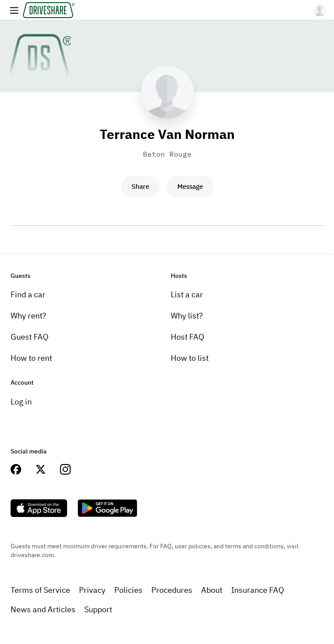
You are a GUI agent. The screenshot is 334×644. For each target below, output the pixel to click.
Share (140, 186)
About (212, 590)
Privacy (92, 590)
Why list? (187, 316)
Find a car (28, 294)
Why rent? (28, 316)
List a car (187, 294)
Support (98, 609)
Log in (21, 402)
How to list (190, 358)
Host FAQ (188, 337)
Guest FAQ (30, 337)
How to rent (31, 358)
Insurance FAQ (258, 590)
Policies (128, 590)
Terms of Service (40, 590)
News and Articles (43, 609)
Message (190, 186)
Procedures (172, 590)
